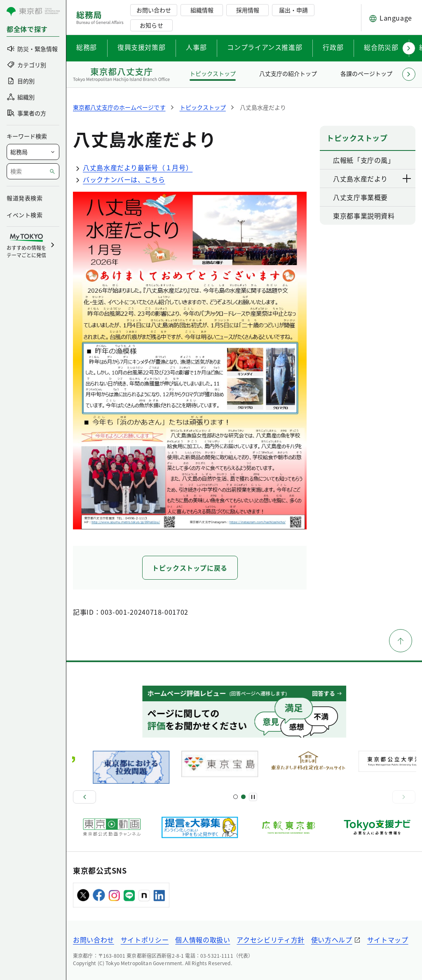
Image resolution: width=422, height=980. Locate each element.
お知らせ (151, 25)
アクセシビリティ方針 (270, 940)
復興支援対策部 (141, 47)
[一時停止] (253, 797)
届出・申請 (293, 10)
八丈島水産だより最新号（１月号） (133, 167)
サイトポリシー (145, 940)
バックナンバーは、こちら (119, 179)
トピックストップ (213, 73)
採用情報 (248, 10)
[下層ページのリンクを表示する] (407, 179)
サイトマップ (388, 940)
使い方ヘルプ (332, 940)
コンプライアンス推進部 (265, 47)
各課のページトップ (366, 73)
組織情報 (202, 10)
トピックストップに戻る (190, 568)
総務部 (87, 47)
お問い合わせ (154, 10)
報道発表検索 (25, 198)
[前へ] (84, 797)
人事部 (196, 47)
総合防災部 (381, 47)
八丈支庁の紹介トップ (288, 73)
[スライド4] (243, 797)
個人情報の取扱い (203, 940)
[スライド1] (236, 797)
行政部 (333, 47)
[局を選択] (33, 152)
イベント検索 (25, 215)
